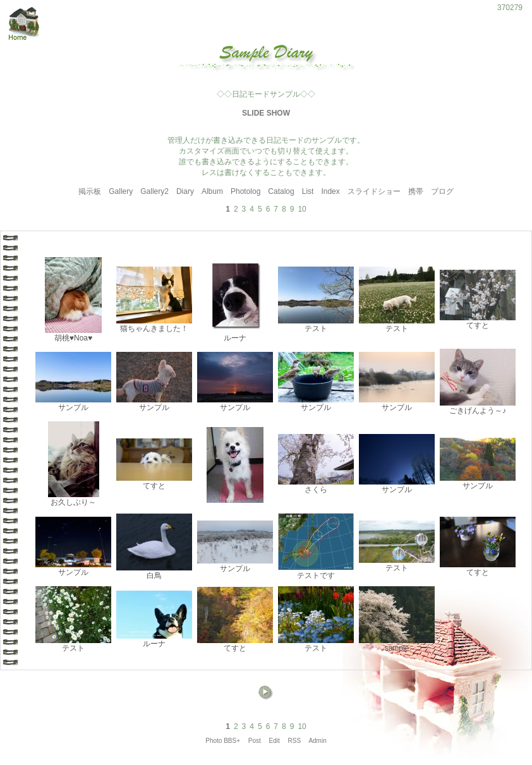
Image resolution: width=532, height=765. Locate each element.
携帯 (416, 191)
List (308, 191)
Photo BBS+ (223, 741)
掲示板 (90, 191)
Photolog (245, 191)
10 (302, 209)
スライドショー (374, 191)
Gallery (121, 191)
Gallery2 (154, 191)
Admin (317, 741)
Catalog (281, 191)
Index (330, 191)
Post (255, 741)
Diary (185, 191)
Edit (275, 741)
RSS (295, 741)
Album (212, 191)
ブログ (442, 191)
